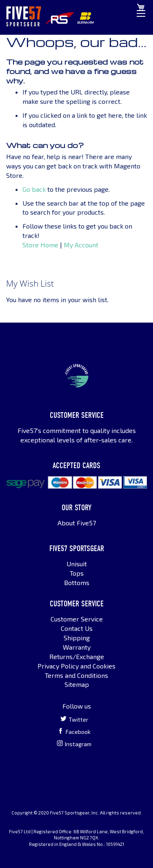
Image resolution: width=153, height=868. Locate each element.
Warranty (77, 647)
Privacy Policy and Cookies (76, 666)
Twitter (74, 719)
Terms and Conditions (76, 675)
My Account (81, 245)
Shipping (77, 638)
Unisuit (77, 564)
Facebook (74, 731)
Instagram (74, 744)
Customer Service (77, 619)
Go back (34, 189)
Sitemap (77, 684)
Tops (77, 573)
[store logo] (24, 16)
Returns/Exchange (77, 656)
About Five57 (77, 523)
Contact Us (77, 628)
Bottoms (77, 582)
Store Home (40, 245)
